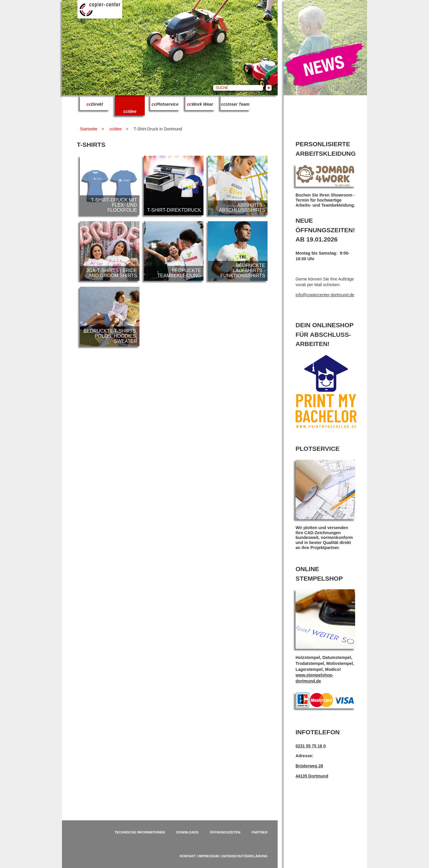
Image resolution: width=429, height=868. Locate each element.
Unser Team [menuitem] (235, 104)
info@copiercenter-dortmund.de (325, 295)
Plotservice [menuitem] (165, 104)
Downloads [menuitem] (188, 832)
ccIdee (115, 129)
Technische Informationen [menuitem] (140, 832)
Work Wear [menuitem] (200, 104)
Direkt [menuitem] (95, 104)
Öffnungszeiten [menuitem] (225, 832)
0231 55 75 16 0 (311, 746)
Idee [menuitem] (130, 111)
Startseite (89, 129)
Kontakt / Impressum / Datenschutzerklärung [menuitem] (224, 856)
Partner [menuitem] (260, 832)
